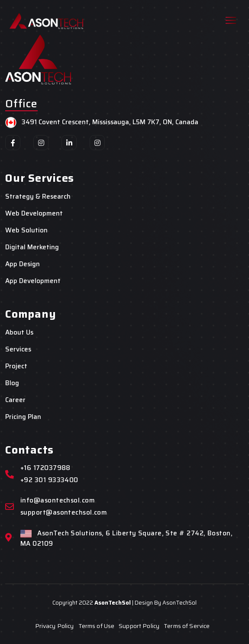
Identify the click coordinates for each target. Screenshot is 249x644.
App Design (23, 264)
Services (18, 349)
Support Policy (139, 626)
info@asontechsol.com (58, 501)
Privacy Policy (55, 626)
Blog (12, 383)
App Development (33, 281)
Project (16, 366)
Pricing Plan (23, 417)
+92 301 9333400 (49, 480)
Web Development (34, 214)
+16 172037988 (45, 468)
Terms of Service (187, 626)
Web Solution (26, 230)
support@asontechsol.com (64, 513)
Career (15, 400)
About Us (19, 333)
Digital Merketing (32, 247)
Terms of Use (97, 626)
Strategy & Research (38, 197)
